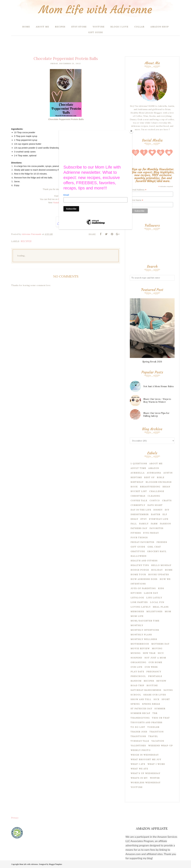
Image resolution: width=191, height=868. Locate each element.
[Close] (131, 131)
